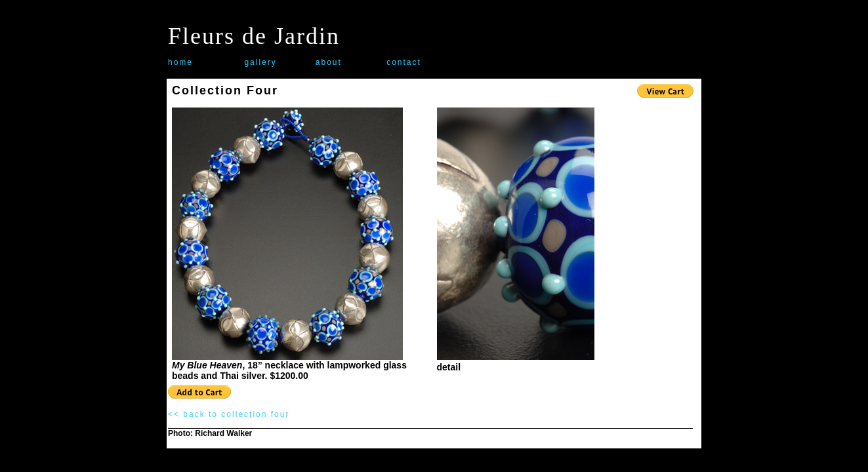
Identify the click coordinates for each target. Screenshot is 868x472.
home (180, 62)
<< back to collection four (229, 414)
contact (404, 62)
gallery (260, 62)
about (329, 62)
